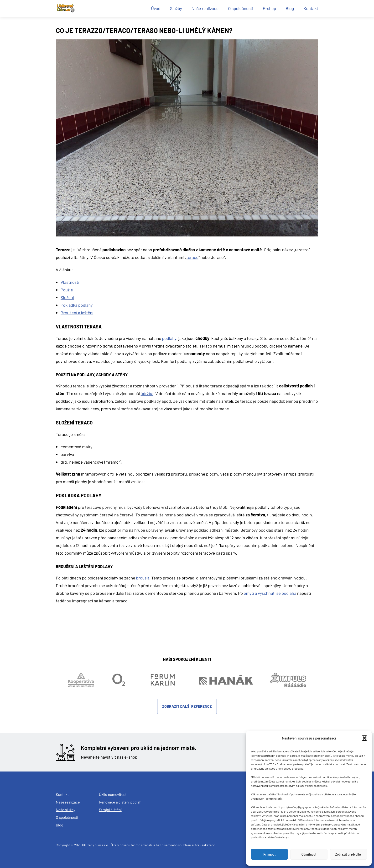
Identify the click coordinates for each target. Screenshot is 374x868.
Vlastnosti (70, 282)
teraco (192, 257)
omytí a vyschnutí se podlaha (270, 593)
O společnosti (241, 8)
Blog (290, 8)
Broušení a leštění (77, 313)
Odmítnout (309, 854)
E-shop (270, 8)
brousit (143, 578)
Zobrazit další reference (187, 706)
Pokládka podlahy (77, 305)
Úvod (156, 8)
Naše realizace (205, 8)
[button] (364, 738)
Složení (67, 297)
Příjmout (269, 854)
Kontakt (311, 8)
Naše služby (66, 810)
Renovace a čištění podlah (120, 802)
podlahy (169, 338)
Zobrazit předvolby (348, 854)
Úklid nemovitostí (113, 794)
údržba (147, 393)
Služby (176, 8)
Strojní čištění (110, 810)
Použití (67, 290)
